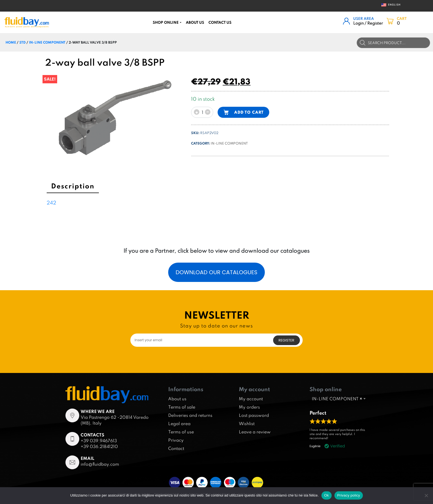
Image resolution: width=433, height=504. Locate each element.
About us (195, 22)
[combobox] (339, 399)
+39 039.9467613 (99, 441)
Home (11, 42)
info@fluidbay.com (100, 464)
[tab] (73, 187)
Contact (176, 448)
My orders (249, 407)
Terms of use (181, 432)
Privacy (176, 440)
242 (52, 203)
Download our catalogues (216, 272)
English (389, 5)
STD (23, 42)
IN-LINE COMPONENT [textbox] (337, 399)
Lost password (254, 415)
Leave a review (255, 432)
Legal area (179, 423)
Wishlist (247, 423)
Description (73, 186)
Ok (327, 495)
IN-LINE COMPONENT (47, 42)
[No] (426, 495)
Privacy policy (349, 495)
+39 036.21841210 (99, 446)
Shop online (166, 22)
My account (251, 399)
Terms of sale (182, 407)
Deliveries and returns (190, 415)
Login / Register (368, 23)
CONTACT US (220, 22)
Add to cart (249, 112)
